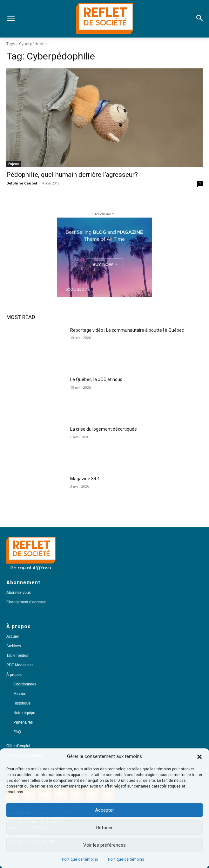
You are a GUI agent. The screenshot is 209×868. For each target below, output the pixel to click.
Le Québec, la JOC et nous (96, 379)
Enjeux (14, 164)
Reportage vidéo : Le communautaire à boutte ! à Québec (127, 330)
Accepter (104, 810)
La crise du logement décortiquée (104, 429)
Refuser (104, 828)
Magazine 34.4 (85, 479)
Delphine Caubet (22, 183)
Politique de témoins (80, 859)
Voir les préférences (104, 845)
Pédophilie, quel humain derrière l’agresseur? (72, 175)
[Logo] (105, 19)
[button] (199, 757)
